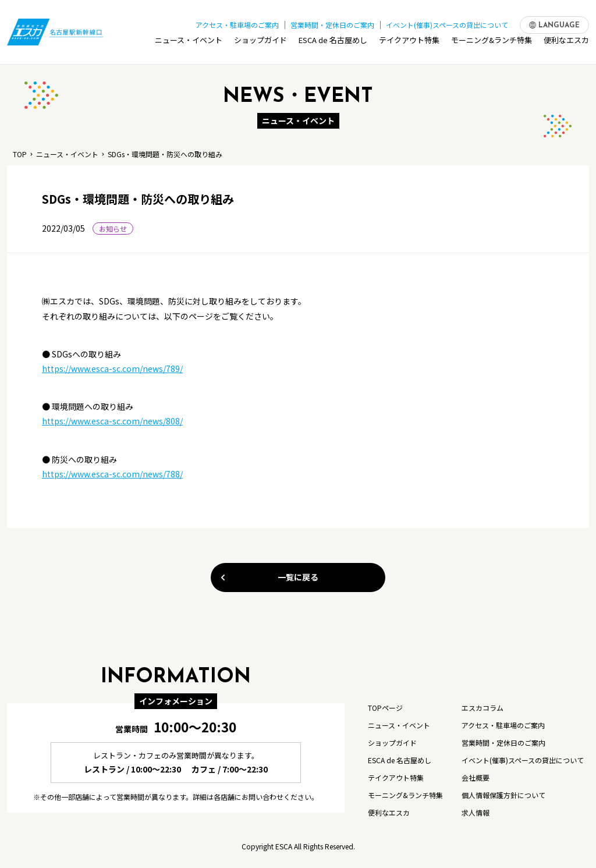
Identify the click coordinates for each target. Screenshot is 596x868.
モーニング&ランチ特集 (492, 43)
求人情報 (476, 812)
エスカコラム (483, 708)
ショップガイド (260, 43)
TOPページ (385, 708)
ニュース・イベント (189, 43)
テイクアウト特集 (409, 43)
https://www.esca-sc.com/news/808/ (112, 421)
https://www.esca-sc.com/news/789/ (112, 369)
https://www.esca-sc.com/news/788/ (112, 474)
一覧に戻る (269, 577)
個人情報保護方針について (503, 795)
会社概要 (476, 777)
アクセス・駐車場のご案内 (237, 22)
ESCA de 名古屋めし (333, 43)
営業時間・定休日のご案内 (332, 22)
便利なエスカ (566, 43)
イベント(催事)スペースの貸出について (447, 22)
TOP (20, 154)
